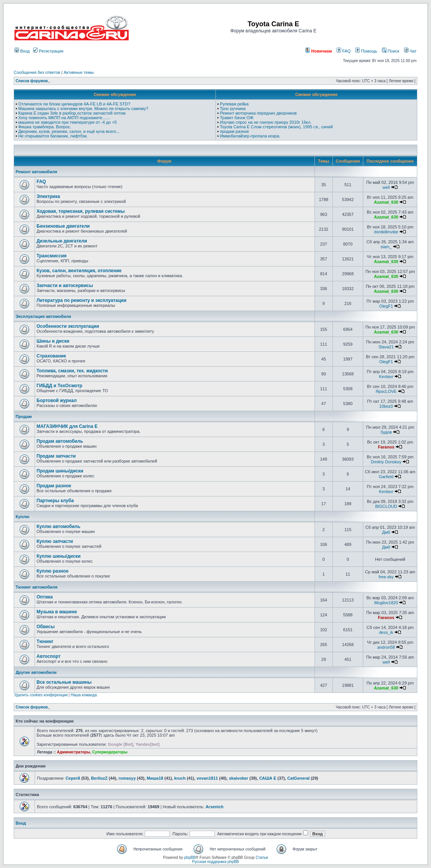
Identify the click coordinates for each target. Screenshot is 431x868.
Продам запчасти (56, 456)
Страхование (51, 356)
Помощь (366, 51)
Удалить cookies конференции (41, 695)
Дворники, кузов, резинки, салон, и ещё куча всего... (69, 131)
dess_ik (386, 632)
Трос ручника (233, 108)
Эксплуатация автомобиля (43, 316)
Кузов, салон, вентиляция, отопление (79, 271)
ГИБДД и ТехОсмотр (59, 386)
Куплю (22, 517)
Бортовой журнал (57, 400)
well (386, 187)
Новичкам (318, 51)
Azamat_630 (386, 202)
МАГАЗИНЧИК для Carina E (67, 426)
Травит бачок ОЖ (237, 118)
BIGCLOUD (386, 506)
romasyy (127, 778)
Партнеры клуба (55, 501)
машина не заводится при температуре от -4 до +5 (68, 122)
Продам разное (54, 486)
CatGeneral (298, 778)
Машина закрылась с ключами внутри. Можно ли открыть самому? (83, 108)
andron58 (386, 647)
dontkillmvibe (386, 232)
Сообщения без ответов (37, 72)
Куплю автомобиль (58, 527)
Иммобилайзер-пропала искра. (250, 136)
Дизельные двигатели (62, 241)
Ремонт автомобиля (36, 172)
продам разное (234, 131)
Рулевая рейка (234, 104)
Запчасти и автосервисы (65, 286)
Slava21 (386, 347)
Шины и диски (53, 341)
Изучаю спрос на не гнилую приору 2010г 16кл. (266, 122)
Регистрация (48, 51)
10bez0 (386, 406)
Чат (410, 51)
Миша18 (155, 778)
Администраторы (73, 752)
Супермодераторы (110, 752)
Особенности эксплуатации (68, 326)
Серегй (73, 778)
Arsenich (215, 807)
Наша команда (84, 695)
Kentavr (386, 377)
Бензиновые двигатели (63, 226)
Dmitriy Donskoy (386, 462)
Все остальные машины (64, 682)
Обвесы (45, 627)
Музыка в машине (57, 612)
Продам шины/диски (60, 471)
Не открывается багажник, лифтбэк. (53, 136)
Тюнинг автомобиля (37, 587)
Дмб (386, 532)
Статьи (262, 858)
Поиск (391, 51)
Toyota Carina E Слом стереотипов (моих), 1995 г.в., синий (276, 127)
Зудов (386, 432)
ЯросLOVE (386, 391)
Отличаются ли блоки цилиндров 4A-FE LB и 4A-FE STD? (74, 104)
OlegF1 (386, 306)
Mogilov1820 (386, 603)
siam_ (386, 247)
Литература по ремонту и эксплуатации (81, 300)
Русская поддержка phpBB (215, 862)
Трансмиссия (52, 256)
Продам (24, 416)
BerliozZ (99, 778)
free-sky (386, 577)
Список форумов (32, 81)
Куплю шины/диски (59, 556)
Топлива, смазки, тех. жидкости (72, 371)
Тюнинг (45, 641)
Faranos (386, 447)
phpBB (190, 858)
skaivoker (239, 778)
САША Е (268, 778)
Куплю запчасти (55, 541)
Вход (22, 51)
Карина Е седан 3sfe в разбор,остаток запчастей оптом (72, 113)
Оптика (45, 597)
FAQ (344, 51)
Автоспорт (49, 656)
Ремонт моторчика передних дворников (258, 113)
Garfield (386, 477)
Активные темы (79, 72)
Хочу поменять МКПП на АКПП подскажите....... (64, 118)
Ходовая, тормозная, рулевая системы (81, 211)
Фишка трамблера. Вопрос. (45, 127)
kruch (180, 778)
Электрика (48, 196)
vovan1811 (207, 778)
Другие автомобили (36, 672)
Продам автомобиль (60, 441)
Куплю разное (53, 571)
